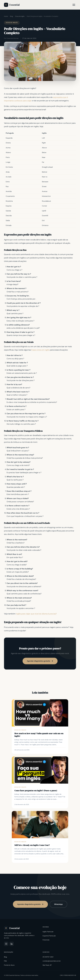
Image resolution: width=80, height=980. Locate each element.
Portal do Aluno (9, 965)
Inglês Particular (48, 932)
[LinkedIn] (12, 944)
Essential (12, 5)
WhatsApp (58, 904)
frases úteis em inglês (40, 350)
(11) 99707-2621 (48, 957)
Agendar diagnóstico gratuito (40, 661)
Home (6, 16)
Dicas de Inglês (20, 16)
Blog (11, 16)
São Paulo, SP (47, 965)
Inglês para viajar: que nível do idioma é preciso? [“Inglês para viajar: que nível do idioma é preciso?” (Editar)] (36, 614)
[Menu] (74, 5)
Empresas (46, 940)
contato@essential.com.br (52, 961)
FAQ (5, 961)
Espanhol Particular (49, 936)
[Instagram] (6, 944)
